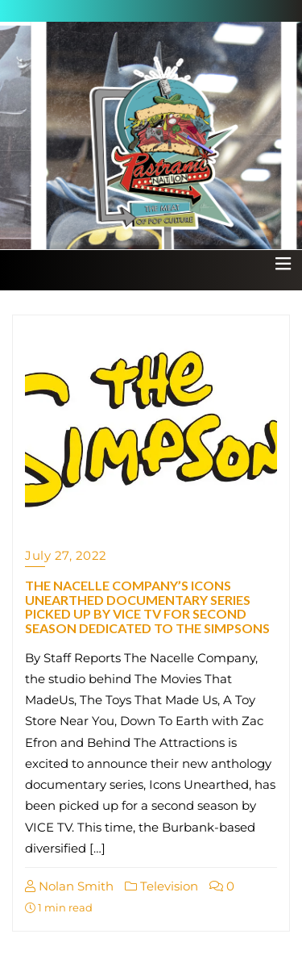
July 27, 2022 (66, 555)
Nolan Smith (69, 886)
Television (161, 886)
